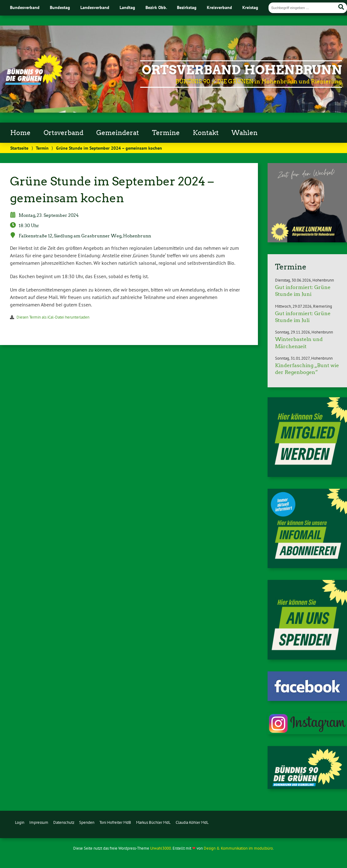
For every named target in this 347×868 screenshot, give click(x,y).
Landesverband (95, 7)
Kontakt (206, 133)
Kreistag (250, 7)
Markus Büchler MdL (153, 822)
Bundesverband (25, 7)
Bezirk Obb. (156, 7)
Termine (166, 133)
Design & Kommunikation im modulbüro (238, 848)
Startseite (19, 148)
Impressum (39, 822)
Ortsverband (64, 133)
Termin (42, 148)
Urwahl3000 (161, 848)
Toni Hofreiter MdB (115, 822)
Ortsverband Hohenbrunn (242, 70)
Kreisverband (219, 7)
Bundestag (60, 7)
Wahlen (245, 133)
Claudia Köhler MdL (192, 822)
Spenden (87, 822)
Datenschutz (64, 822)
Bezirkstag (187, 7)
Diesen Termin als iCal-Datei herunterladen (53, 317)
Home (20, 133)
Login (20, 822)
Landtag (127, 7)
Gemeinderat (118, 133)
